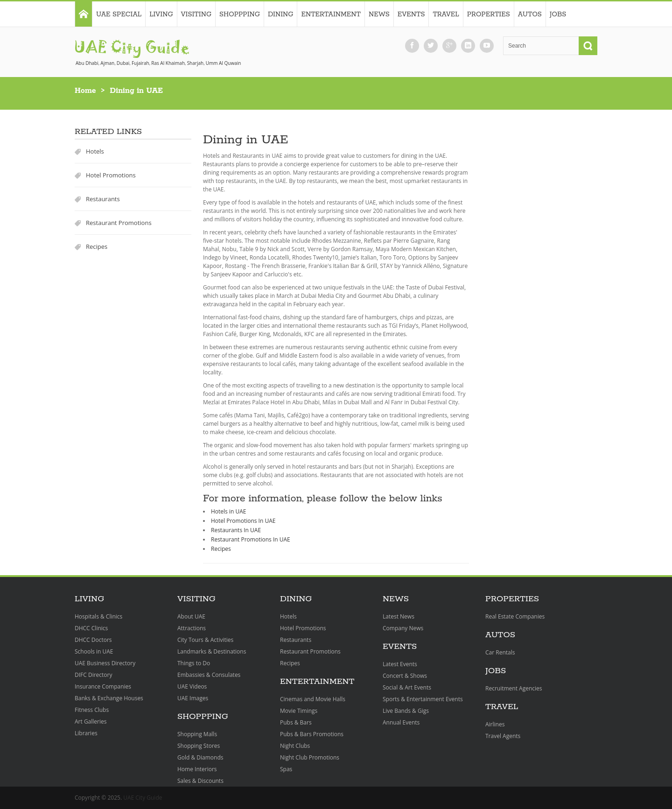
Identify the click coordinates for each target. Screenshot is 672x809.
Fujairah (140, 63)
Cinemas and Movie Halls (313, 699)
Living (161, 14)
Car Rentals (500, 652)
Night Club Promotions (310, 757)
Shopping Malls (197, 734)
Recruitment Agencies (514, 688)
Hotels (95, 151)
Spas (286, 769)
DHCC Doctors (93, 640)
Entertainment (331, 14)
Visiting (196, 14)
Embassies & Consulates (209, 675)
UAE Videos (192, 686)
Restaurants (103, 199)
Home (85, 91)
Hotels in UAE (228, 511)
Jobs (558, 14)
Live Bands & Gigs (406, 711)
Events (411, 14)
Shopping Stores (199, 746)
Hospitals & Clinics (98, 616)
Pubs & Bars (296, 722)
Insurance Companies (103, 686)
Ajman (107, 63)
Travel (446, 14)
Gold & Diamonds (200, 757)
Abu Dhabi (87, 63)
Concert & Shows (405, 676)
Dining (281, 14)
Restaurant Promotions (119, 223)
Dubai (123, 63)
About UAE (191, 616)
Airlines (495, 724)
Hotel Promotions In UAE (243, 521)
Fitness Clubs (92, 710)
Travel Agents (503, 736)
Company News (403, 628)
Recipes (97, 246)
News (379, 14)
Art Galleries (91, 721)
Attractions (192, 628)
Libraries (86, 733)
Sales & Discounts (200, 781)
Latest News (399, 616)
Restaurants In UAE (236, 530)
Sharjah (195, 63)
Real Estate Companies (515, 616)
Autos (530, 14)
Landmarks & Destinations (212, 651)
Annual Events (401, 722)
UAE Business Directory (105, 663)
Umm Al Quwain (224, 63)
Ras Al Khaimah (168, 63)
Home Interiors (197, 769)
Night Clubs (295, 746)
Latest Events (400, 664)
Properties (489, 14)
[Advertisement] (539, 268)
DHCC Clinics (91, 628)
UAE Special (119, 14)
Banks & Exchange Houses (109, 698)
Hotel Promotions (111, 175)
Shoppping (240, 14)
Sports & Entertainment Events (423, 699)
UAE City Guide (143, 798)
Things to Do (194, 663)
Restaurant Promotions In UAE (251, 539)
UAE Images (193, 698)
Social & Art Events (407, 687)
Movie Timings (299, 711)
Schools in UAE (94, 651)
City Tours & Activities (205, 640)
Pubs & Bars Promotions (312, 734)
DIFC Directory (93, 675)
